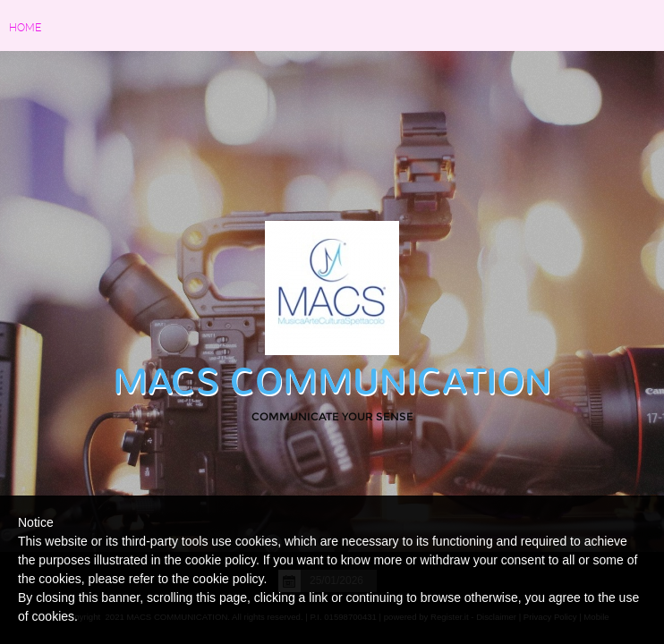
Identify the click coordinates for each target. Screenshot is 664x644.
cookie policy (228, 579)
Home (25, 28)
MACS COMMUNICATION (332, 382)
